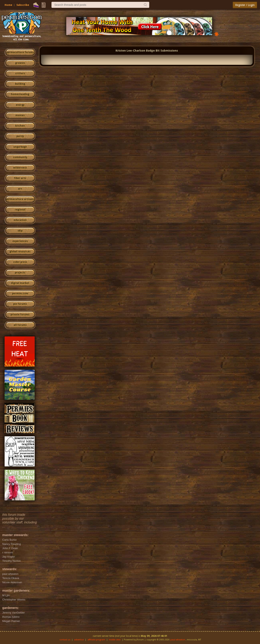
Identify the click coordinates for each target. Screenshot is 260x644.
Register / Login (245, 5)
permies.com (20, 294)
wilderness (20, 168)
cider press (20, 262)
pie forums (20, 304)
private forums (20, 315)
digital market (20, 283)
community (20, 157)
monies (20, 115)
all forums (20, 325)
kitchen (20, 126)
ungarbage (20, 147)
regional (20, 210)
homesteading (20, 94)
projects (20, 273)
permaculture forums (20, 52)
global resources (20, 252)
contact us (65, 640)
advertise (79, 640)
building (20, 84)
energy (20, 105)
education (20, 220)
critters (20, 73)
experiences (20, 241)
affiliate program (96, 640)
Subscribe (23, 5)
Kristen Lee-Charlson (130, 51)
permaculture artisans (20, 199)
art (20, 189)
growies (20, 63)
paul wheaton (178, 640)
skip (20, 231)
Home (8, 5)
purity (20, 136)
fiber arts (20, 178)
